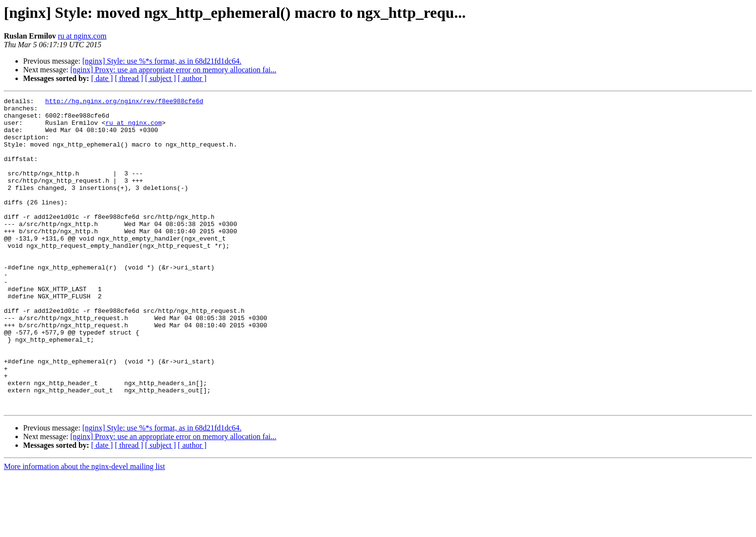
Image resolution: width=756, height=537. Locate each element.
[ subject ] (161, 78)
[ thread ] (129, 78)
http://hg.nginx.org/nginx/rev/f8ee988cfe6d (124, 102)
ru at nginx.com (82, 36)
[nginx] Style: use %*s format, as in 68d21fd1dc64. (162, 61)
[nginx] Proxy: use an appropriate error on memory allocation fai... (173, 70)
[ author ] (192, 78)
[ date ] (102, 78)
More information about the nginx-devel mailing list (84, 529)
